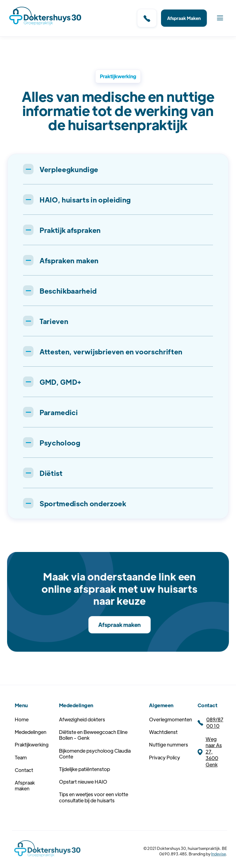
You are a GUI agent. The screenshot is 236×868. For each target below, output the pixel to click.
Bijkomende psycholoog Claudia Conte (95, 765)
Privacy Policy (165, 768)
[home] (45, 17)
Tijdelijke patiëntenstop (85, 780)
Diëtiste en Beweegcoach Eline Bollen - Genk (93, 746)
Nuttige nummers (169, 756)
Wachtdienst (163, 743)
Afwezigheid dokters (82, 730)
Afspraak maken (119, 625)
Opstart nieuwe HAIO (83, 793)
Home (22, 730)
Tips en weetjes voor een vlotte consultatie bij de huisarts (94, 808)
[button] (220, 18)
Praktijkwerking (32, 756)
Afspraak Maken (184, 18)
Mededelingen (31, 743)
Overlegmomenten (171, 730)
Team (21, 768)
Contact (24, 781)
